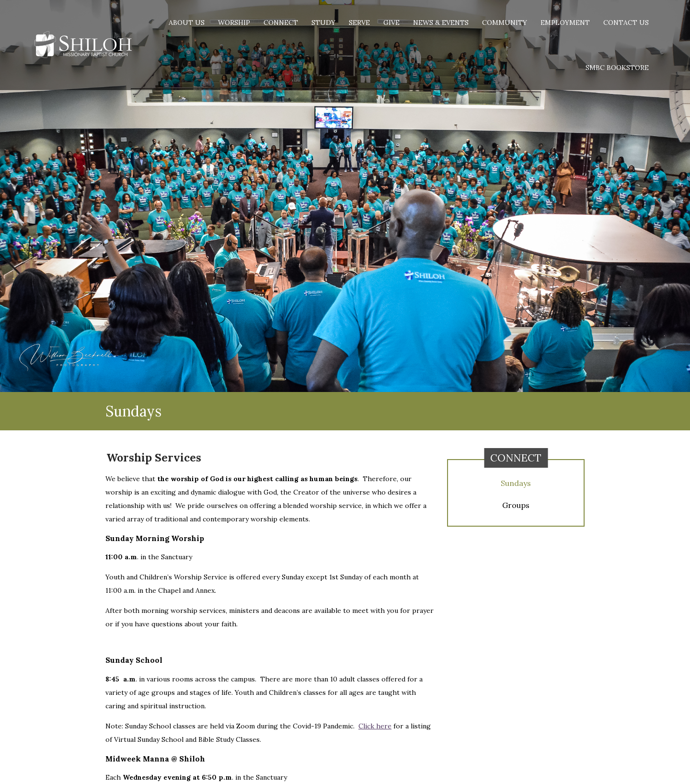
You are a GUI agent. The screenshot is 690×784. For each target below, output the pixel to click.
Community (505, 23)
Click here (375, 726)
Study (323, 23)
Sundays (516, 483)
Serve (359, 23)
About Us (187, 23)
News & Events (441, 23)
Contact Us (626, 23)
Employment (565, 23)
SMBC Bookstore (617, 68)
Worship (234, 23)
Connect (281, 23)
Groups (516, 505)
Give (391, 23)
